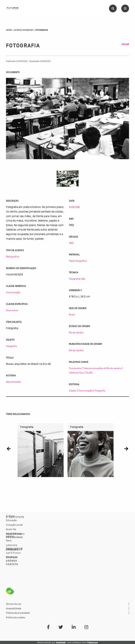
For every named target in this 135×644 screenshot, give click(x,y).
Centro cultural (14, 548)
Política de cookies (16, 617)
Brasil (72, 315)
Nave (9, 540)
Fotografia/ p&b (77, 279)
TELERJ (89, 373)
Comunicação (13, 292)
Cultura (10, 516)
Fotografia (11, 346)
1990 (71, 243)
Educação (11, 520)
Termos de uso (14, 604)
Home (9, 30)
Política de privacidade (18, 613)
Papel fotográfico (78, 261)
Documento (12, 310)
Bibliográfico (13, 257)
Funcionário (75, 368)
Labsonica (12, 545)
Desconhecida (13, 382)
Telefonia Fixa (76, 373)
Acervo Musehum (24, 30)
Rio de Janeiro (76, 332)
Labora (10, 536)
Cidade (73, 391)
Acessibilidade (14, 608)
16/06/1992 (74, 207)
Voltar (125, 44)
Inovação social (14, 525)
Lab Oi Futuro (13, 553)
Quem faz (11, 529)
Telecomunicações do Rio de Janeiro (102, 368)
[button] (9, 449)
